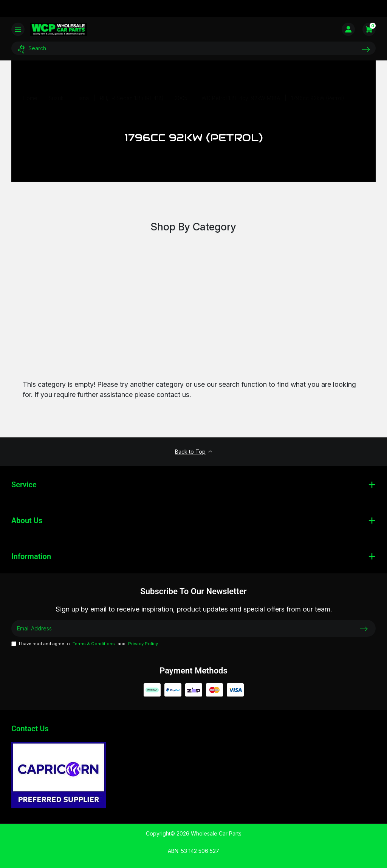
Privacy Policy (143, 644)
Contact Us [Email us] (30, 729)
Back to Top (193, 452)
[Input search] (193, 48)
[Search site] (366, 49)
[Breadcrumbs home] (30, 98)
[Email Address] (193, 628)
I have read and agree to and (85, 644)
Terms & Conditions (94, 644)
